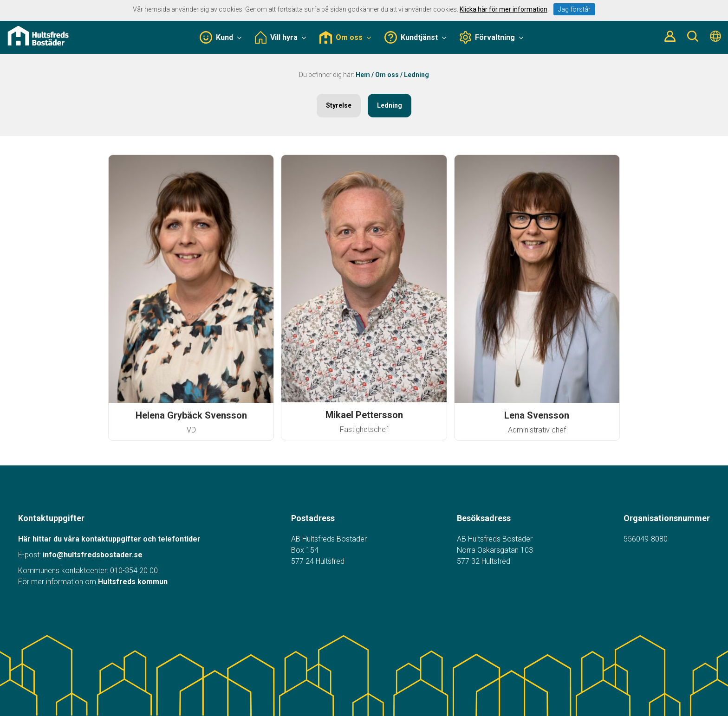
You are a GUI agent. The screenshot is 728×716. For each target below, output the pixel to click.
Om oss (345, 37)
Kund (221, 37)
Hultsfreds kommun (133, 582)
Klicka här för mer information (504, 9)
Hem (363, 75)
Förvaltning (492, 38)
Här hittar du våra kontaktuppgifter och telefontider (109, 539)
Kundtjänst (415, 37)
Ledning (390, 105)
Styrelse (339, 105)
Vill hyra (280, 37)
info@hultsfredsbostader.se (93, 555)
